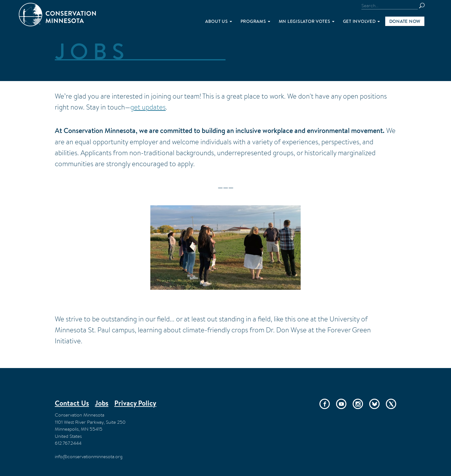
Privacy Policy (135, 403)
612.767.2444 (68, 443)
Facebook (325, 404)
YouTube (341, 404)
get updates (148, 107)
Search (425, 6)
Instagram (358, 404)
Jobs (102, 403)
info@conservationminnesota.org (89, 456)
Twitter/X (391, 404)
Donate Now (405, 21)
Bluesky (374, 404)
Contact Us (72, 403)
